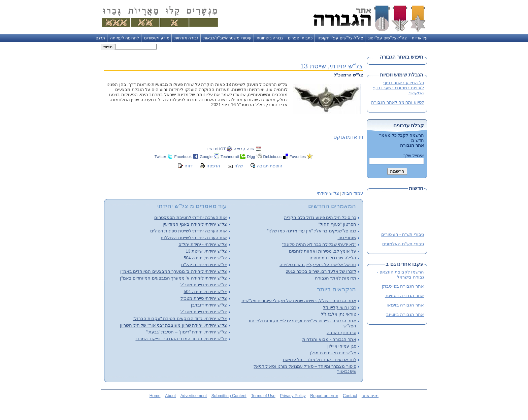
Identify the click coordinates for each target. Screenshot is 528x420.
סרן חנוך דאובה (341, 333)
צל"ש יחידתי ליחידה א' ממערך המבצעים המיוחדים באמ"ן (173, 278)
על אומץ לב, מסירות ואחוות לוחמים (323, 251)
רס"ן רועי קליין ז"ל (340, 307)
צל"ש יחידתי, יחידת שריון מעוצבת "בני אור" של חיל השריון (173, 325)
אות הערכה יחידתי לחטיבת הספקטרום (191, 217)
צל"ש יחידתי (328, 193)
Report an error (324, 396)
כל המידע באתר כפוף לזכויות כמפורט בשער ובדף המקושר (398, 88)
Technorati (230, 156)
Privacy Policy (293, 396)
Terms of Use (263, 396)
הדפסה (213, 166)
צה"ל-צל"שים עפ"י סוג (387, 38)
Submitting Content (229, 396)
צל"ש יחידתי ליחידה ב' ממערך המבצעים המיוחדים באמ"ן (174, 271)
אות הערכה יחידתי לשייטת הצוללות (194, 238)
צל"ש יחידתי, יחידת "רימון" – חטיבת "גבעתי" (187, 332)
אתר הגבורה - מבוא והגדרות (329, 339)
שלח (239, 166)
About (170, 396)
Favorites (298, 156)
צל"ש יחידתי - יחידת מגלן (333, 353)
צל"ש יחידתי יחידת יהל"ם (204, 265)
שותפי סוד (347, 238)
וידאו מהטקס (348, 137)
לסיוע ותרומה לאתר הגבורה (398, 102)
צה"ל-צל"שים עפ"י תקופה (340, 38)
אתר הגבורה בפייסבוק (403, 286)
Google (206, 156)
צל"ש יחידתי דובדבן (209, 305)
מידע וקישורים (157, 38)
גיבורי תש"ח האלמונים (403, 244)
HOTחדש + (216, 149)
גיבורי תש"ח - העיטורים (403, 235)
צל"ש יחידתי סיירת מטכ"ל (204, 285)
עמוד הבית (353, 193)
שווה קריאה (244, 149)
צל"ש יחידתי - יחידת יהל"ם (203, 244)
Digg (251, 156)
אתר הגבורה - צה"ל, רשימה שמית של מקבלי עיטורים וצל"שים (299, 301)
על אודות (420, 38)
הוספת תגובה (270, 166)
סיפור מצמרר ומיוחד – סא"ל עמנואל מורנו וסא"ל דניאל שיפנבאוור (305, 369)
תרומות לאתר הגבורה (336, 278)
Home (155, 396)
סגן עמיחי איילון (342, 346)
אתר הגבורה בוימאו (405, 305)
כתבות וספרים (300, 38)
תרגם (100, 38)
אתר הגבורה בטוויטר (404, 296)
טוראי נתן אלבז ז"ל (339, 314)
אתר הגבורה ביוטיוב (405, 314)
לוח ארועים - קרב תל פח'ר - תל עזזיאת (320, 360)
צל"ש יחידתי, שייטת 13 (332, 66)
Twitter (160, 156)
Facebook (183, 156)
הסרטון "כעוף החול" (337, 224)
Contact (350, 396)
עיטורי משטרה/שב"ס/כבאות (227, 38)
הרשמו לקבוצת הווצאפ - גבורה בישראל (400, 274)
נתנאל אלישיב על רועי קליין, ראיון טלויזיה (318, 265)
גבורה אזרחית (186, 38)
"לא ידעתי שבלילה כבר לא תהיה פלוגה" (319, 244)
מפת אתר (370, 396)
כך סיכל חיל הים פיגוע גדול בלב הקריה (320, 217)
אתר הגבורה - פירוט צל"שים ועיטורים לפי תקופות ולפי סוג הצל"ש (302, 323)
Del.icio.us (272, 156)
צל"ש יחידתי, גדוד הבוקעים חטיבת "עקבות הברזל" (180, 318)
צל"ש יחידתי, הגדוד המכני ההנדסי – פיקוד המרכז (181, 339)
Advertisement (194, 396)
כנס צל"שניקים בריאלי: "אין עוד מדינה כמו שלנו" (312, 231)
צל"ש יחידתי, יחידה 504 (205, 258)
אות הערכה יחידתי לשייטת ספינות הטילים (189, 231)
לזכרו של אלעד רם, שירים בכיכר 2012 (321, 271)
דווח (189, 166)
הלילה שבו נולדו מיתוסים (333, 258)
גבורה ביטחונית (270, 38)
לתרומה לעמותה (125, 38)
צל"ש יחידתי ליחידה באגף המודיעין (195, 224)
